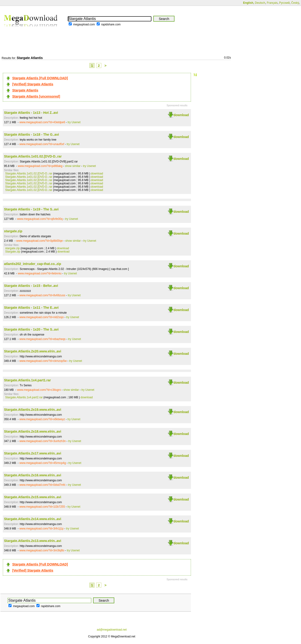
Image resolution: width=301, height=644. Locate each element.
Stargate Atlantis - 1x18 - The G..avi (32, 134)
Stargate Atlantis (25, 90)
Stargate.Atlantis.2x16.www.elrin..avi (33, 475)
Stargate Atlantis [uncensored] (36, 96)
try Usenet (74, 122)
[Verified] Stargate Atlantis (33, 84)
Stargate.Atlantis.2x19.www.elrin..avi (33, 410)
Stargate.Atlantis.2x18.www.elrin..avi (33, 431)
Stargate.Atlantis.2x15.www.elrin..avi (33, 497)
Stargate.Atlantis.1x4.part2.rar (24, 397)
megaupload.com (84, 24)
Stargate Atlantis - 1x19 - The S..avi (31, 209)
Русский (284, 3)
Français (272, 3)
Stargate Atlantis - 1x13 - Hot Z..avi (31, 113)
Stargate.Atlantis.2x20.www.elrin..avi (33, 351)
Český (295, 3)
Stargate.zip (13, 252)
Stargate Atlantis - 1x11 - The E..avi (31, 308)
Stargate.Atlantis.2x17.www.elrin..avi (33, 453)
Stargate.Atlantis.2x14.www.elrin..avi (33, 519)
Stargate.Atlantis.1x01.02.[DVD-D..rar (33, 156)
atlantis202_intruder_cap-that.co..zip (33, 264)
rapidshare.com (111, 24)
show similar (73, 166)
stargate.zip (13, 231)
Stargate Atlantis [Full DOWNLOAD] (40, 78)
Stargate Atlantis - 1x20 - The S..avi (31, 329)
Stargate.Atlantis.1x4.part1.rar (27, 380)
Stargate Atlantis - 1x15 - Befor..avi (31, 286)
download (181, 115)
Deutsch (260, 3)
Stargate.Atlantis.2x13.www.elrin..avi (33, 541)
